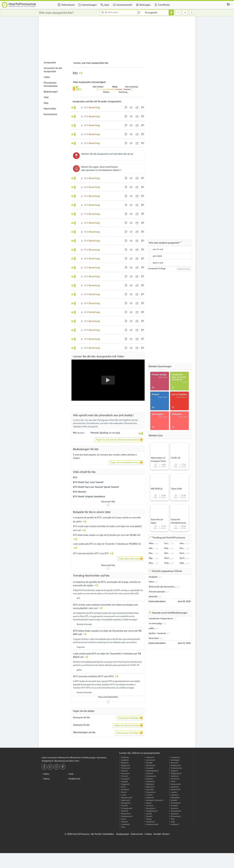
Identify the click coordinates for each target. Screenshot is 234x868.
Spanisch (174, 814)
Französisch (150, 776)
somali (148, 814)
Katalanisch (175, 765)
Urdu (172, 822)
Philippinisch (175, 773)
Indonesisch (175, 784)
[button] (119, 440)
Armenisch (150, 760)
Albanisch (149, 757)
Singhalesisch (151, 811)
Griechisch (174, 779)
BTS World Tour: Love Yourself (88, 482)
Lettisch (148, 795)
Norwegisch (175, 803)
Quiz (104, 5)
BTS (75, 477)
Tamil (122, 819)
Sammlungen (87, 5)
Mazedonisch (126, 798)
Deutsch (149, 779)
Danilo (167, 558)
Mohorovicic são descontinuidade (162, 587)
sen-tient (157, 256)
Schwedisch (175, 816)
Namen (46, 779)
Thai (172, 819)
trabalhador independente (161, 618)
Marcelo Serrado (152, 553)
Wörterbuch (66, 5)
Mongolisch (125, 803)
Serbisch (124, 811)
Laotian (173, 792)
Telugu (148, 819)
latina (151, 582)
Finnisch (124, 776)
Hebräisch (149, 781)
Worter (45, 774)
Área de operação (157, 592)
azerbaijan (174, 760)
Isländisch (149, 784)
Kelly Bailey (183, 563)
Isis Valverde (183, 558)
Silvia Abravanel (167, 553)
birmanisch (150, 765)
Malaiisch (149, 798)
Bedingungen (123, 834)
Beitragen (143, 5)
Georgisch (124, 779)
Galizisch (174, 776)
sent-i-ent (158, 263)
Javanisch (124, 789)
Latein (123, 795)
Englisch (173, 771)
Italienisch (149, 787)
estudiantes (183, 543)
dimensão (153, 596)
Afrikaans (124, 757)
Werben (166, 834)
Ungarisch (124, 784)
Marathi (173, 800)
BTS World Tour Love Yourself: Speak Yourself (96, 487)
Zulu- (122, 827)
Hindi (172, 781)
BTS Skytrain (80, 492)
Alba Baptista (152, 543)
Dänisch (124, 771)
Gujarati (123, 781)
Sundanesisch (126, 816)
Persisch (149, 806)
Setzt (70, 774)
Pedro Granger (167, 563)
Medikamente (74, 779)
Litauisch (174, 795)
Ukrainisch (149, 822)
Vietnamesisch (151, 824)
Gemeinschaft (122, 5)
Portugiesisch (126, 808)
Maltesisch (125, 800)
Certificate (162, 5)
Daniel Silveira (183, 553)
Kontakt (157, 834)
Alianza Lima (152, 548)
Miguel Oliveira (152, 558)
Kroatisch (149, 768)
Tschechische (175, 768)
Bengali (148, 763)
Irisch (122, 787)
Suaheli (148, 816)
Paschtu (124, 806)
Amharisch (174, 757)
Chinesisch (125, 768)
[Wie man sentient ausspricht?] (181, 243)
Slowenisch (125, 814)
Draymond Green (183, 548)
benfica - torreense (157, 633)
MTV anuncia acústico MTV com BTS (94, 676)
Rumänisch (150, 808)
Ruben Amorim (167, 548)
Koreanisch (150, 792)
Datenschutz (137, 834)
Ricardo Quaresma (152, 563)
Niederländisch (151, 771)
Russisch (174, 808)
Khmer (123, 792)
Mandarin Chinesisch (154, 800)
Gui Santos (167, 543)
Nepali (148, 803)
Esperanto (124, 773)
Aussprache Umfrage (157, 269)
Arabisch (124, 760)
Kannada (149, 789)
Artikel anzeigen (130, 620)
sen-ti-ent (158, 249)
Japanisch (174, 787)
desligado (153, 577)
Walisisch (174, 824)
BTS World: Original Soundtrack (89, 497)
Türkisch (124, 822)
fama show (154, 638)
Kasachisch (175, 789)
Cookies (148, 834)
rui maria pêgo (155, 623)
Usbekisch (124, 824)
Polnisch (173, 806)
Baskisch (124, 763)
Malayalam (174, 798)
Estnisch (149, 773)
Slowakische (175, 811)
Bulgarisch (125, 765)
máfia (151, 628)
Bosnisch (174, 763)
